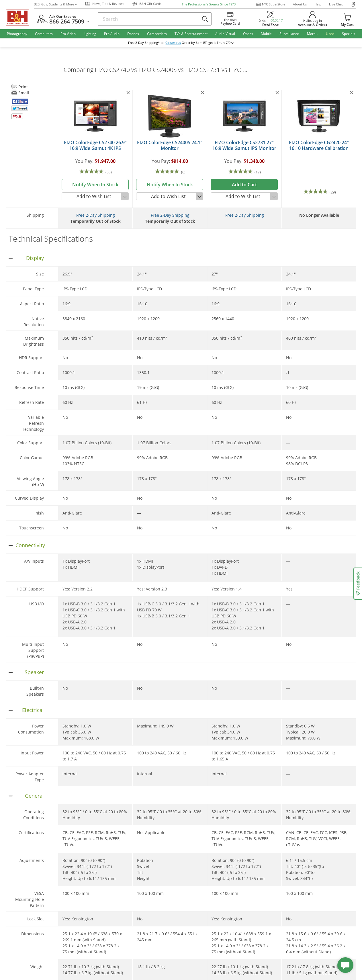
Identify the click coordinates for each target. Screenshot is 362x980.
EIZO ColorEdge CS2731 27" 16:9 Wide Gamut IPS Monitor (244, 145)
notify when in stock (95, 185)
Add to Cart (244, 185)
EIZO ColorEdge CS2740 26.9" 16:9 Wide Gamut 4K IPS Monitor (95, 148)
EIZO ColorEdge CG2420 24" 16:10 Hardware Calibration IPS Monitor (319, 148)
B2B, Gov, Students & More (55, 4)
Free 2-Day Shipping (96, 215)
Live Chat (336, 4)
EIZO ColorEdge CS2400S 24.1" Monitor (170, 145)
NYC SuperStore (270, 4)
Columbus (173, 43)
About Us (300, 4)
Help (318, 4)
